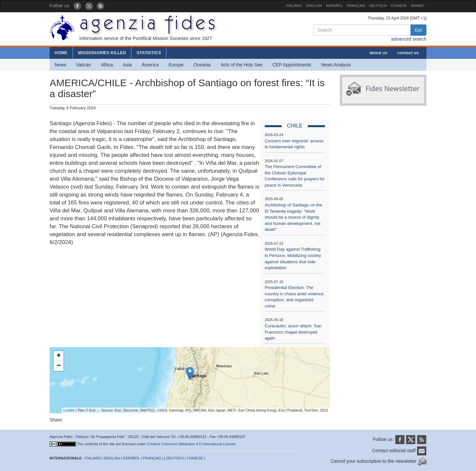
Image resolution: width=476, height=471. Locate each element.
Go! (418, 30)
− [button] (59, 366)
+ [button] (59, 356)
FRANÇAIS (356, 6)
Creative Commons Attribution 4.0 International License (191, 444)
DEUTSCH (378, 6)
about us (378, 53)
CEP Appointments (292, 65)
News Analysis (336, 65)
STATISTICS (149, 53)
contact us (408, 53)
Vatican (84, 65)
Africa (107, 65)
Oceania (202, 65)
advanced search (409, 39)
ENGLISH (314, 6)
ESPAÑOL (334, 6)
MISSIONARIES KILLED (102, 53)
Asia (127, 65)
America (150, 65)
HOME (61, 53)
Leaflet (69, 410)
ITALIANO (294, 6)
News (60, 65)
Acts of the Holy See (241, 65)
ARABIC (418, 6)
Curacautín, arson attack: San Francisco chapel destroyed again (293, 332)
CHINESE (399, 6)
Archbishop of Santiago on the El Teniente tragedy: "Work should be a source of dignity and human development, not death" (294, 217)
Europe (176, 65)
